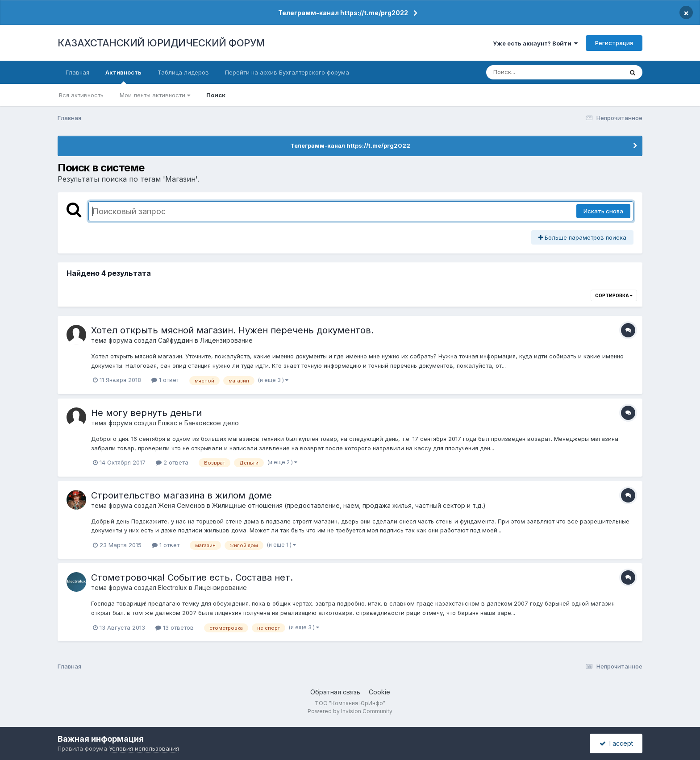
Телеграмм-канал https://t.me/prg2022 (343, 13)
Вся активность (81, 95)
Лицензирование (226, 340)
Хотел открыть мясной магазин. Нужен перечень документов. (232, 330)
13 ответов (175, 627)
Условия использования (144, 748)
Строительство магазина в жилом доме (181, 495)
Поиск (216, 95)
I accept (616, 743)
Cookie (379, 692)
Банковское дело (212, 423)
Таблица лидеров (183, 72)
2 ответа (172, 462)
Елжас (168, 423)
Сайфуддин (175, 340)
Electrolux (173, 588)
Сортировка (614, 295)
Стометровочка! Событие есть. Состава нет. (192, 577)
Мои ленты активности (155, 95)
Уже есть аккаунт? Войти (535, 43)
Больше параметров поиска (582, 237)
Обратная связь (335, 692)
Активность (123, 76)
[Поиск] (537, 72)
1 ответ (165, 380)
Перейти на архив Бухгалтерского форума (287, 72)
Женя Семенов (181, 505)
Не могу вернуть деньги (146, 413)
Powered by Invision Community (350, 711)
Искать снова (603, 211)
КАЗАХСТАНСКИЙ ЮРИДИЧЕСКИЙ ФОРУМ (161, 43)
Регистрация (614, 43)
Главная (77, 72)
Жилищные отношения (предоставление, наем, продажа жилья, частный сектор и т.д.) (349, 505)
